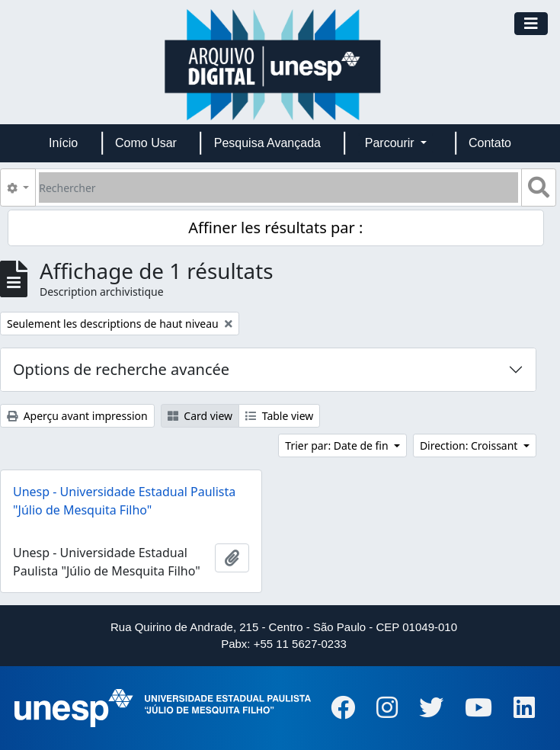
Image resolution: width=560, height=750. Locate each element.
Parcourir (391, 143)
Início (63, 143)
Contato (490, 143)
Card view (200, 416)
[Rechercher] (278, 187)
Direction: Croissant (470, 446)
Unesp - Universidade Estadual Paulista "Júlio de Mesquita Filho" (124, 501)
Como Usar (146, 143)
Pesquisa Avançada (267, 143)
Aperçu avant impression (77, 416)
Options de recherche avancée (121, 369)
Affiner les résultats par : (275, 228)
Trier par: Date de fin (338, 446)
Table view (279, 416)
